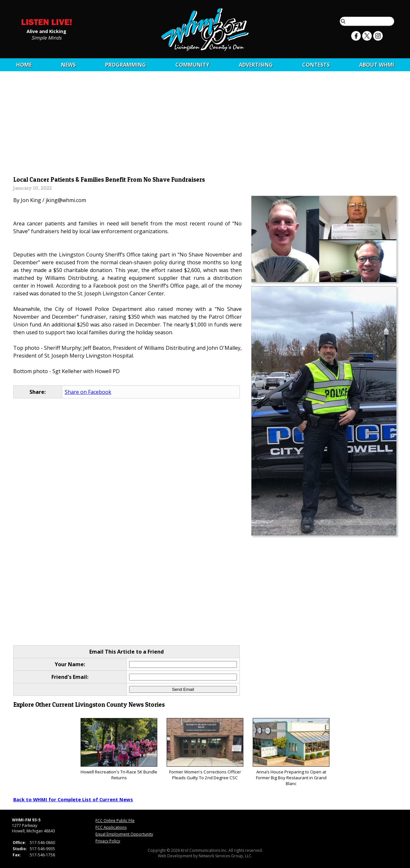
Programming (126, 65)
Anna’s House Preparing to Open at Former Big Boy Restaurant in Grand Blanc (291, 752)
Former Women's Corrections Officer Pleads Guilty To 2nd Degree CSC (205, 749)
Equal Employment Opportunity (124, 834)
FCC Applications (111, 827)
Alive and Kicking (46, 31)
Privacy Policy (108, 841)
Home (24, 65)
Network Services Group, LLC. (226, 856)
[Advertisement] (205, 125)
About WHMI (377, 65)
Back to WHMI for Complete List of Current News (73, 799)
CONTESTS (316, 65)
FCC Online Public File (115, 821)
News (68, 65)
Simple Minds (46, 37)
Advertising (256, 65)
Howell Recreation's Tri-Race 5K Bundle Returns (119, 749)
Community (192, 65)
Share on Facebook (88, 392)
